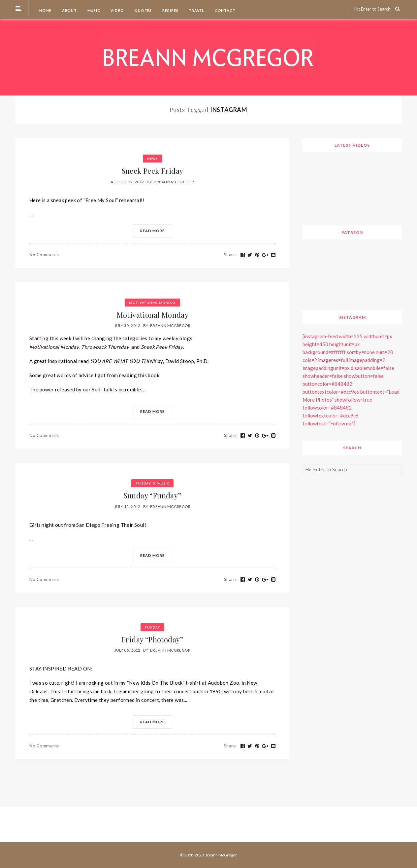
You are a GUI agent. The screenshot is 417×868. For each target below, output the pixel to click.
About (69, 10)
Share (230, 255)
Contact (225, 10)
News (152, 159)
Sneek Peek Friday (153, 171)
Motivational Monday (152, 303)
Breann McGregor (174, 182)
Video (117, 10)
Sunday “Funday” (153, 495)
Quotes (143, 10)
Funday (143, 483)
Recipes (170, 10)
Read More (152, 231)
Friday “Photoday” (152, 639)
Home (45, 10)
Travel (196, 10)
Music (93, 10)
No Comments (44, 255)
